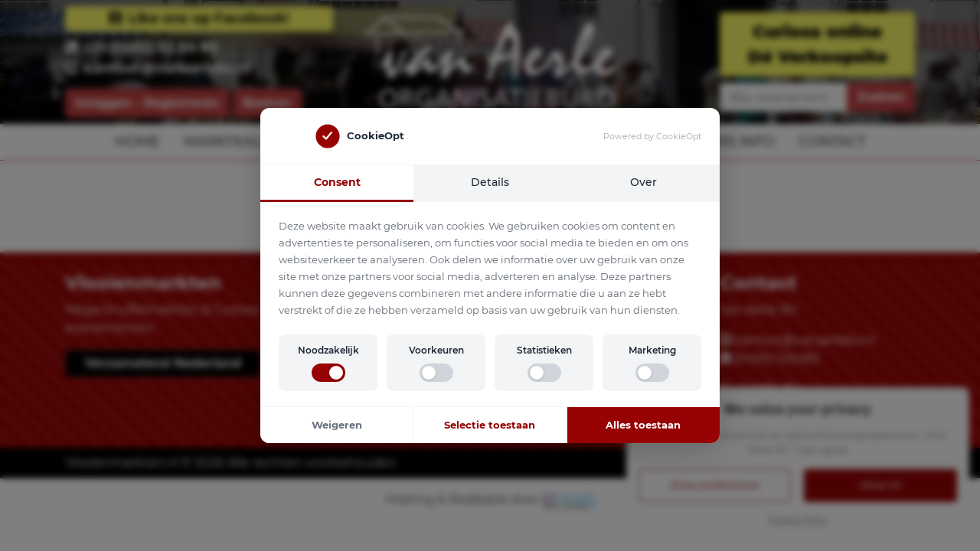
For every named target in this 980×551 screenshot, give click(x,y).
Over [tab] (644, 182)
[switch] (328, 373)
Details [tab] (490, 182)
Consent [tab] (337, 182)
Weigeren (337, 425)
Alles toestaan (643, 425)
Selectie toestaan (490, 425)
